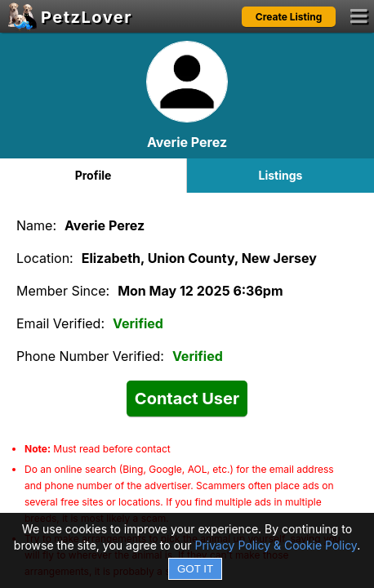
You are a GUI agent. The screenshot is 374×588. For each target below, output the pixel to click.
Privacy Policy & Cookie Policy (276, 545)
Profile (93, 175)
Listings (281, 175)
